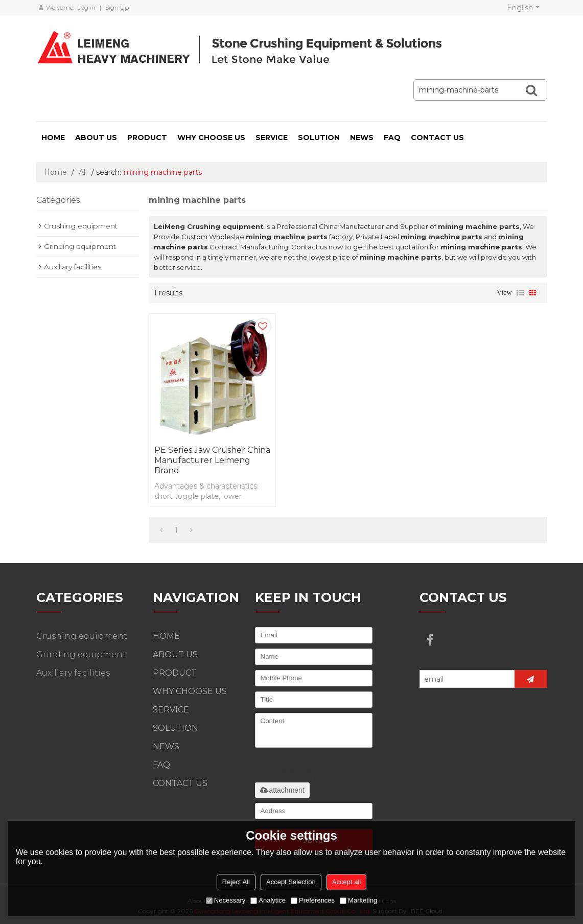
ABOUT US (96, 137)
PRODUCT (147, 137)
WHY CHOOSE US (211, 137)
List (520, 293)
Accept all (346, 882)
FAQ (392, 137)
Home (55, 172)
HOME (53, 137)
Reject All (236, 882)
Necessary (226, 900)
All (83, 172)
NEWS (362, 137)
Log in (86, 7)
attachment (282, 790)
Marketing (358, 900)
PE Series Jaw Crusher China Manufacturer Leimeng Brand (212, 460)
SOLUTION (319, 137)
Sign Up (117, 7)
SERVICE (272, 137)
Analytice (268, 900)
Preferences (313, 900)
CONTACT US (437, 137)
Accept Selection (291, 882)
